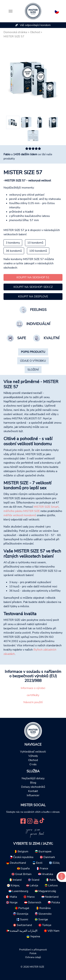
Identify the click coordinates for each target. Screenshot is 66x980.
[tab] (33, 352)
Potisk (33, 953)
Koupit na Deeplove (33, 297)
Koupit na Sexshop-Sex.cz (33, 287)
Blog (33, 783)
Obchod (35, 32)
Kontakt (33, 791)
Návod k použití (33, 702)
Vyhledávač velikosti (33, 752)
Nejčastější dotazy (33, 778)
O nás (33, 764)
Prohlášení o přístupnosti (33, 950)
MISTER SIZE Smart (46, 507)
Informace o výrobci (33, 688)
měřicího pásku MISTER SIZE (22, 511)
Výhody (33, 756)
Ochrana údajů (33, 957)
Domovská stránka (15, 32)
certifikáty (33, 695)
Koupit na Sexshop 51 (33, 277)
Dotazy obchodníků (33, 787)
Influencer (33, 795)
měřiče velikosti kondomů (20, 515)
